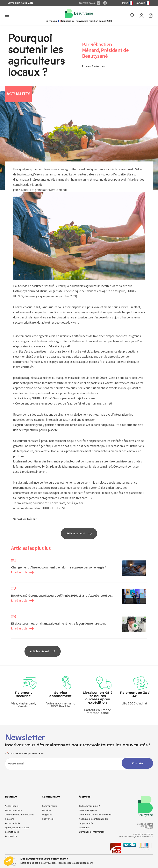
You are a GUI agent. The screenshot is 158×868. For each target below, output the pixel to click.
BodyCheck (48, 819)
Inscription (85, 828)
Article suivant (79, 533)
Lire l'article (22, 572)
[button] (9, 861)
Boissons (10, 819)
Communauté (49, 806)
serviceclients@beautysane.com (136, 837)
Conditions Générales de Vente (95, 815)
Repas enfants (12, 823)
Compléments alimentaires (19, 815)
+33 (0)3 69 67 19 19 (143, 835)
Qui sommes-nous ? (90, 806)
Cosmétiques (12, 832)
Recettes (46, 810)
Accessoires (11, 836)
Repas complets (13, 810)
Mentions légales (88, 810)
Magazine (47, 815)
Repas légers (12, 806)
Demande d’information (92, 832)
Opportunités (86, 823)
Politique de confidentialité (93, 819)
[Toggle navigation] (7, 15)
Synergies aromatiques (17, 828)
